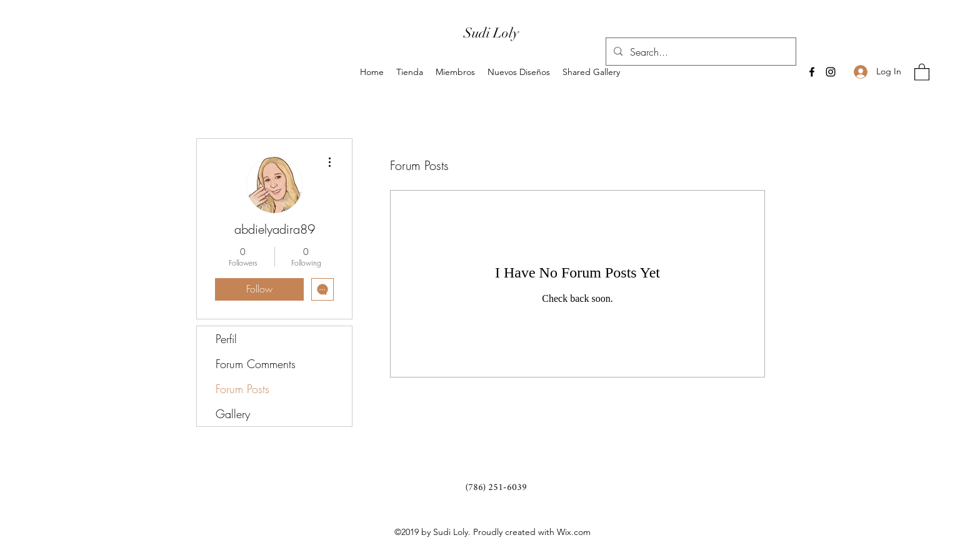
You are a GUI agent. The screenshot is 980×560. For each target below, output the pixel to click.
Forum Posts (242, 389)
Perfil (226, 339)
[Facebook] (812, 72)
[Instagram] (831, 72)
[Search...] (700, 52)
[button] (922, 72)
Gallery (233, 414)
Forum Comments (256, 364)
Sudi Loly (491, 33)
